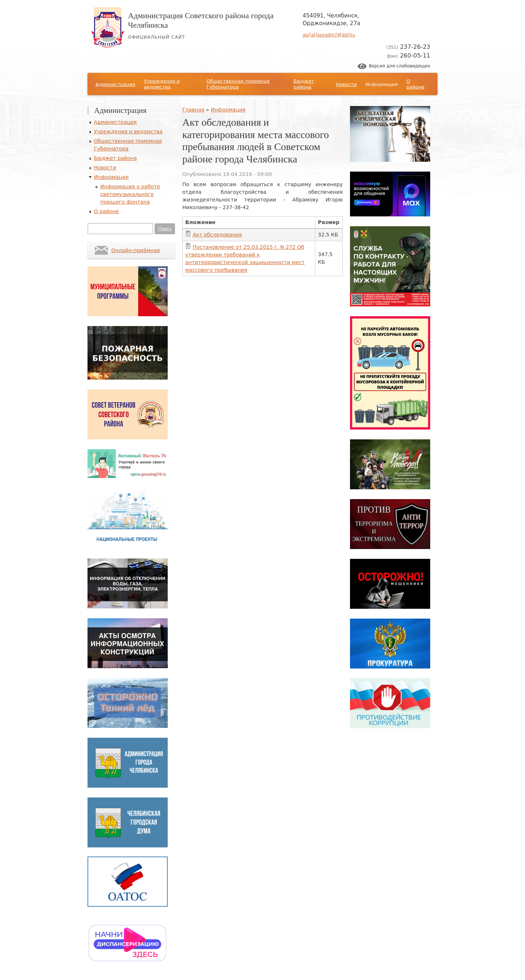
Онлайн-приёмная (135, 250)
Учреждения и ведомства (162, 84)
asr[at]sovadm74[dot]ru (329, 35)
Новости (347, 84)
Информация (381, 84)
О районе (415, 84)
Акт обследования (217, 235)
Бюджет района (304, 84)
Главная (193, 110)
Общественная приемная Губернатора (238, 84)
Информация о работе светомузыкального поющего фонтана (130, 194)
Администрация (115, 84)
